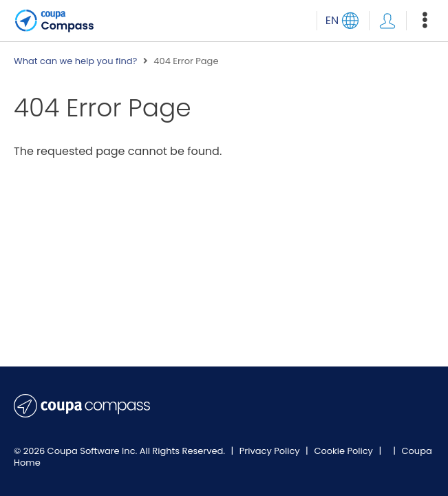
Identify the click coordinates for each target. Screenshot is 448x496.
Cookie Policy (344, 451)
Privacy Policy (271, 451)
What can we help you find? (75, 61)
